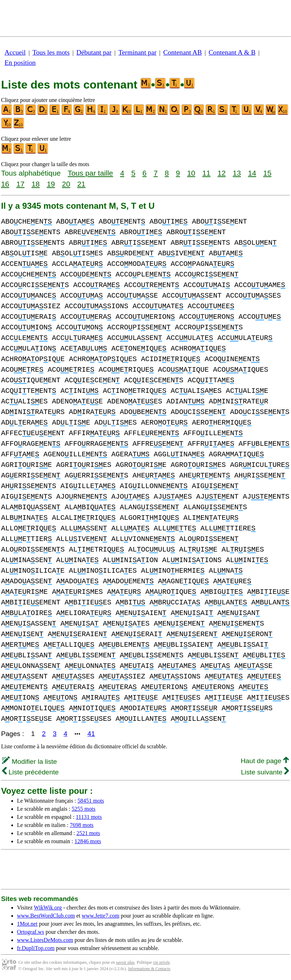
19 (51, 184)
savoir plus (125, 962)
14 (252, 173)
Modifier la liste (29, 762)
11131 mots (89, 817)
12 (222, 173)
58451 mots (91, 801)
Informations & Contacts (149, 969)
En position (20, 63)
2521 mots (88, 833)
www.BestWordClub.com (46, 916)
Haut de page (265, 761)
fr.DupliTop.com (36, 948)
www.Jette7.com (100, 916)
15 (267, 173)
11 (206, 173)
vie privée (161, 962)
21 (81, 184)
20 (66, 184)
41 (91, 734)
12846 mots (88, 841)
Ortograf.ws (31, 932)
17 (20, 184)
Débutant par (94, 52)
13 (237, 173)
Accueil (15, 52)
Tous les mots (51, 52)
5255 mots (84, 809)
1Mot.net (27, 924)
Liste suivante (265, 772)
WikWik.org (48, 908)
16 (5, 184)
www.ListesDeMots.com (45, 940)
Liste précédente (30, 772)
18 (35, 184)
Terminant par (137, 52)
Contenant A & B (232, 52)
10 (191, 173)
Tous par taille (90, 173)
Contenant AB (182, 52)
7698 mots (82, 825)
